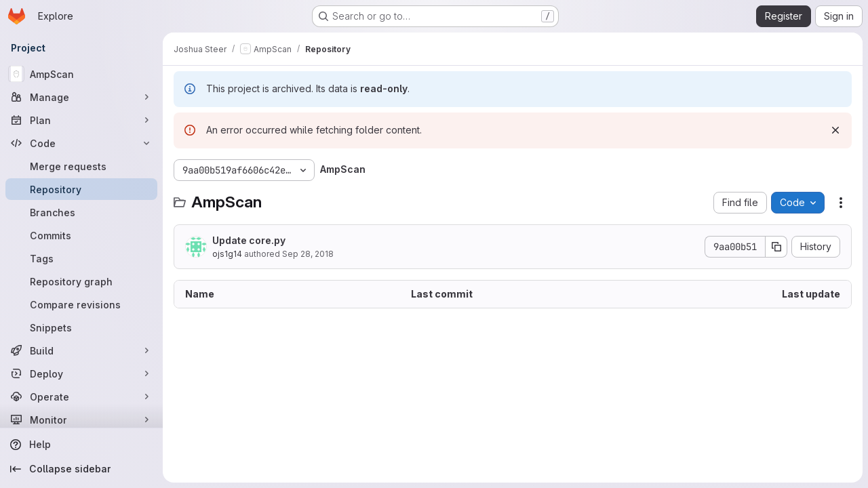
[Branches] (81, 212)
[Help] (81, 445)
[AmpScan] (81, 74)
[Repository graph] (81, 281)
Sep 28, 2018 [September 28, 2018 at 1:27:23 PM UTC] (308, 254)
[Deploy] (81, 373)
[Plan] (81, 120)
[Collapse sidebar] (81, 469)
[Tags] (81, 258)
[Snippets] (81, 327)
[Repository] (81, 189)
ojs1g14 (227, 254)
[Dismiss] (835, 130)
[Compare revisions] (81, 304)
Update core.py (249, 240)
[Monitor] (81, 420)
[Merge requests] (81, 166)
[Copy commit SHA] (776, 247)
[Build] (81, 350)
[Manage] (81, 97)
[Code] (81, 143)
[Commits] (81, 235)
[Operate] (81, 396)
